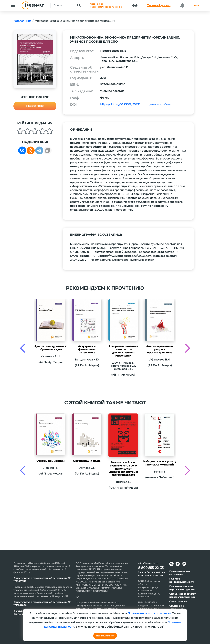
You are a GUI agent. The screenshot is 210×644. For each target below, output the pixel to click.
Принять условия (105, 636)
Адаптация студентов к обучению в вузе (50, 348)
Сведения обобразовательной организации (106, 5)
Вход (197, 5)
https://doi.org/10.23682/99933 (120, 104)
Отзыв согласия (178, 601)
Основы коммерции (50, 461)
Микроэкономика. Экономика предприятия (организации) (75, 21)
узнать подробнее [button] (159, 104)
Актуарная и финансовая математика (87, 349)
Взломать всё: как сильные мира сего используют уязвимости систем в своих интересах (123, 469)
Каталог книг (22, 21)
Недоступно (35, 106)
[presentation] (23, 348)
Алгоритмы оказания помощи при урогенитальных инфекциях (123, 351)
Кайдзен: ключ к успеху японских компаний (160, 463)
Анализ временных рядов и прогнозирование (160, 349)
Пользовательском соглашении (149, 613)
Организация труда (87, 461)
